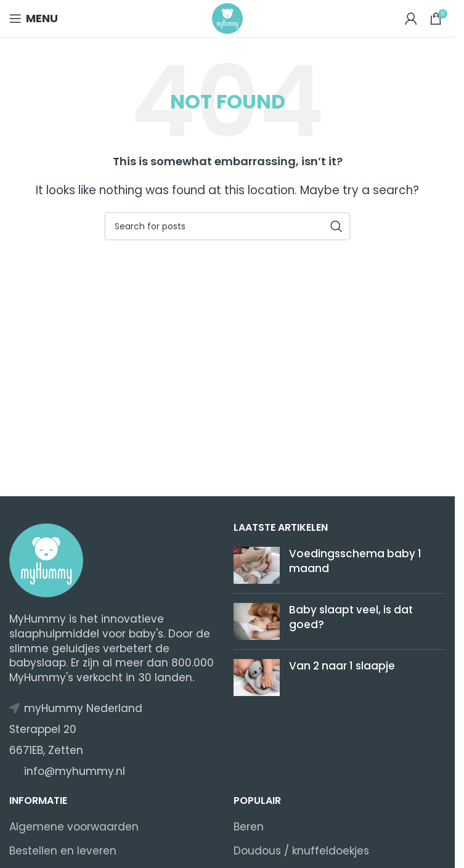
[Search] (227, 226)
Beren (249, 827)
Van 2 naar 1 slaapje (342, 666)
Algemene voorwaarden (74, 827)
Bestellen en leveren (63, 851)
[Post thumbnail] (257, 565)
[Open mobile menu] (34, 18)
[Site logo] (227, 18)
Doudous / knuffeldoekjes (301, 851)
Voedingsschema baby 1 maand (355, 561)
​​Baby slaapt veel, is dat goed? (351, 617)
